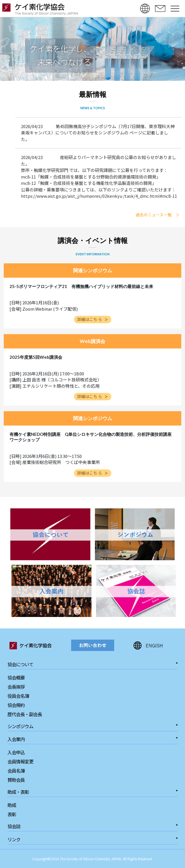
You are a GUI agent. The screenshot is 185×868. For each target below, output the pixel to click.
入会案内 (16, 739)
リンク (14, 839)
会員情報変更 (20, 761)
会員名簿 (16, 771)
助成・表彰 (18, 792)
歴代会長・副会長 (25, 714)
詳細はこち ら (93, 319)
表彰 (12, 814)
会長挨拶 (16, 687)
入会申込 (16, 752)
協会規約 (16, 705)
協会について (20, 664)
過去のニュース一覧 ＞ (158, 215)
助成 (12, 805)
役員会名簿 (18, 696)
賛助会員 (16, 780)
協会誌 (14, 826)
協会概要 (16, 677)
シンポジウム (20, 726)
